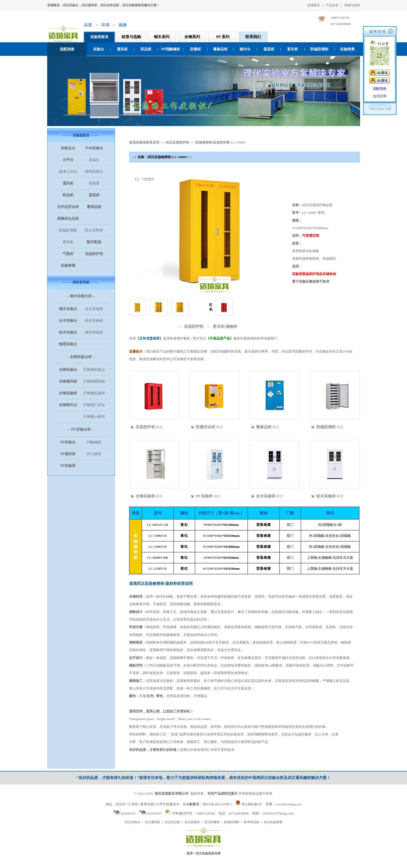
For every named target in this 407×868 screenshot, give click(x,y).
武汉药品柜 (172, 822)
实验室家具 (99, 37)
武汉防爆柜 (212, 822)
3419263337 (125, 813)
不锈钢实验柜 (94, 393)
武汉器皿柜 (192, 822)
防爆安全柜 (206, 427)
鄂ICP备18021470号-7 (217, 804)
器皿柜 (269, 49)
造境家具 (314, 5)
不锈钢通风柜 (94, 381)
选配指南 (67, 49)
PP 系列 (223, 37)
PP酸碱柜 (94, 442)
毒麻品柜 (220, 49)
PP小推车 (94, 454)
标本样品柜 (252, 822)
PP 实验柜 (204, 496)
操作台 (245, 49)
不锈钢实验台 (94, 370)
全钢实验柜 (145, 496)
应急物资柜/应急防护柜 (213, 142)
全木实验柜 (94, 309)
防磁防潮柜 (319, 49)
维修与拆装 (352, 5)
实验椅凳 (347, 49)
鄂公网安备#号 (252, 804)
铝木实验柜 (94, 321)
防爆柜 (196, 49)
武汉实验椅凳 (273, 822)
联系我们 (253, 37)
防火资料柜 (94, 230)
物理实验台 (94, 172)
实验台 (99, 49)
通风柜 (122, 49)
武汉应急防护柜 (177, 142)
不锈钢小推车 (94, 417)
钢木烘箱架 (94, 332)
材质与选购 (131, 37)
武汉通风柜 (153, 822)
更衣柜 (293, 49)
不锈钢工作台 (94, 405)
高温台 (94, 160)
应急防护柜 (194, 326)
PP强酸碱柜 (171, 49)
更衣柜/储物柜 (225, 326)
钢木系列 (162, 37)
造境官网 (380, 96)
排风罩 (94, 183)
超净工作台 (68, 172)
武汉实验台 (133, 822)
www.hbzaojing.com (288, 804)
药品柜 (146, 49)
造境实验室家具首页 (144, 142)
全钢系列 (192, 37)
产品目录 (332, 5)
